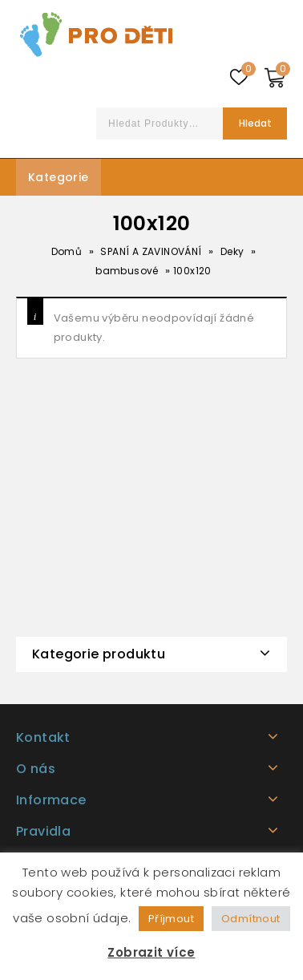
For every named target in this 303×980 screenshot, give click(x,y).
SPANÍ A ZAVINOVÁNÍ (151, 251)
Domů (67, 251)
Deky (232, 251)
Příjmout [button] (171, 919)
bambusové (127, 271)
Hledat (255, 123)
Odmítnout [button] (251, 919)
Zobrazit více (151, 952)
